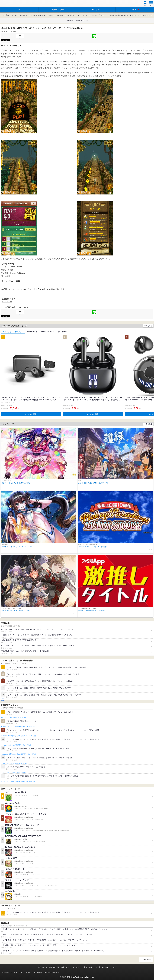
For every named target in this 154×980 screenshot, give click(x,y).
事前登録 (70, 20)
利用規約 (52, 967)
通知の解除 (88, 967)
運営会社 (61, 967)
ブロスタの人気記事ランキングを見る (14, 772)
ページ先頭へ (147, 960)
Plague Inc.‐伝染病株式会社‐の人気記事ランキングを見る (19, 754)
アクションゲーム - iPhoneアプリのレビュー (93, 15)
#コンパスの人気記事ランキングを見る (14, 718)
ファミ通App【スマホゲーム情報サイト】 (16, 15)
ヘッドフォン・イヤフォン (13, 332)
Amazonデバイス (48, 332)
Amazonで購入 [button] (31, 414)
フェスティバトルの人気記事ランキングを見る (17, 745)
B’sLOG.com (110, 967)
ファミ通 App (9, 4)
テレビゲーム (63, 332)
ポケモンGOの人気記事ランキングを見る (15, 763)
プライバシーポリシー (74, 967)
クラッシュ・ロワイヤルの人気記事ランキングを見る (19, 727)
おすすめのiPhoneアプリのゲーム (44, 15)
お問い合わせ (43, 967)
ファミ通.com (99, 967)
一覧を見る (148, 326)
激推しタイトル (82, 20)
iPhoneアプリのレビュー (67, 15)
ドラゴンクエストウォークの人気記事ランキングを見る (19, 736)
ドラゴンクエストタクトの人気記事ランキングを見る (19, 782)
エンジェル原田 (7, 302)
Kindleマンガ (32, 332)
